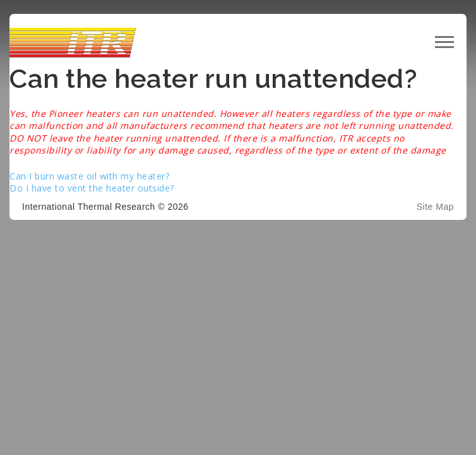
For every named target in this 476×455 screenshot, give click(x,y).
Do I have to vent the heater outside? (92, 188)
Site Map (435, 207)
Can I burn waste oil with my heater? (89, 176)
